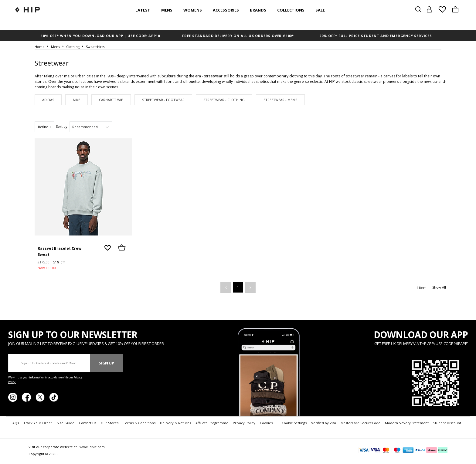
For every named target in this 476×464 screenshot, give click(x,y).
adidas (48, 100)
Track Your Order (38, 423)
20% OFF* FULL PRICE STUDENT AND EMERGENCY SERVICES (376, 36)
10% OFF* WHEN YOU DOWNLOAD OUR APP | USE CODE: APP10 (100, 36)
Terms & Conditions (139, 423)
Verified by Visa (324, 423)
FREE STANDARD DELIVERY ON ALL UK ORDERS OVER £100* (238, 36)
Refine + (45, 127)
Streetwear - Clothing (224, 100)
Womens (193, 10)
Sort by (62, 126)
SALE (320, 10)
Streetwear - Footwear (163, 100)
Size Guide (66, 423)
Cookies (266, 423)
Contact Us (88, 423)
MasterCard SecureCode (360, 423)
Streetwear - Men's (280, 100)
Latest (143, 10)
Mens (167, 10)
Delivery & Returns (175, 423)
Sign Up (106, 363)
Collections (291, 10)
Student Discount (447, 423)
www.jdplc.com (92, 447)
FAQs (15, 423)
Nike (76, 100)
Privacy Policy (244, 423)
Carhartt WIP (111, 100)
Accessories (226, 10)
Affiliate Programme (212, 423)
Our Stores (110, 423)
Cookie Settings (294, 423)
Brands (258, 10)
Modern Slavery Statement (407, 423)
